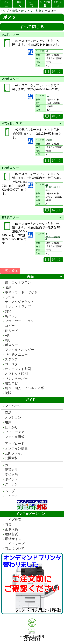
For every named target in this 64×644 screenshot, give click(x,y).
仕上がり (11, 427)
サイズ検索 (13, 520)
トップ (4, 11)
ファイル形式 (15, 437)
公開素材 (11, 458)
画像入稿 (11, 529)
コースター (13, 364)
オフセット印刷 (31, 11)
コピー (10, 326)
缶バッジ (11, 316)
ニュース (11, 496)
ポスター (11, 345)
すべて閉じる (32, 27)
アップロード (15, 444)
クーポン (11, 484)
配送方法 (11, 470)
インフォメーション (30, 514)
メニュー (6, 2)
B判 (8, 340)
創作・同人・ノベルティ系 (24, 388)
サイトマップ (15, 544)
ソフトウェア (15, 432)
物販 (8, 393)
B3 (47, 234)
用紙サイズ (13, 539)
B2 (47, 185)
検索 (19, 2)
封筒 (8, 311)
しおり (10, 297)
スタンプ (11, 359)
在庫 (8, 422)
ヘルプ (10, 491)
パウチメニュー (16, 354)
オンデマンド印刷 (18, 369)
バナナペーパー (16, 378)
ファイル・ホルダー (20, 350)
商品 (15, 11)
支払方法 (11, 475)
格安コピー (13, 383)
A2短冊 (49, 140)
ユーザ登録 (45, 2)
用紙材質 (11, 534)
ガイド (30, 400)
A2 (48, 96)
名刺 (8, 287)
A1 (47, 51)
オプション (13, 418)
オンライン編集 (16, 448)
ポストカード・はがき (21, 292)
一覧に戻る (10, 271)
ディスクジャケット (20, 302)
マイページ (13, 406)
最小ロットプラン (18, 282)
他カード (11, 330)
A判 (8, 335)
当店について (15, 548)
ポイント (11, 479)
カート (32, 2)
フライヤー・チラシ (20, 321)
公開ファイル (15, 453)
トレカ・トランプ (18, 306)
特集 (8, 524)
